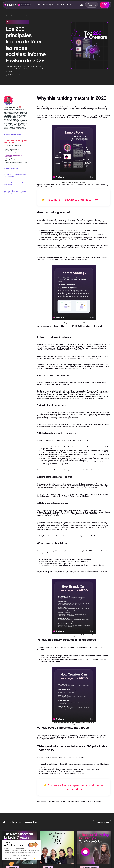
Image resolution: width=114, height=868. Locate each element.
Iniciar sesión (82, 5)
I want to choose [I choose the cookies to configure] (22, 859)
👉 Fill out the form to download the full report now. (70, 199)
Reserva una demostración (92, 5)
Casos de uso (61, 5)
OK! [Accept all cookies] (35, 859)
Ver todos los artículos (102, 822)
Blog (7, 16)
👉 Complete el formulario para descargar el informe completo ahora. (74, 787)
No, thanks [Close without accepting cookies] (8, 859)
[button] (24, 5)
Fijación (52, 5)
